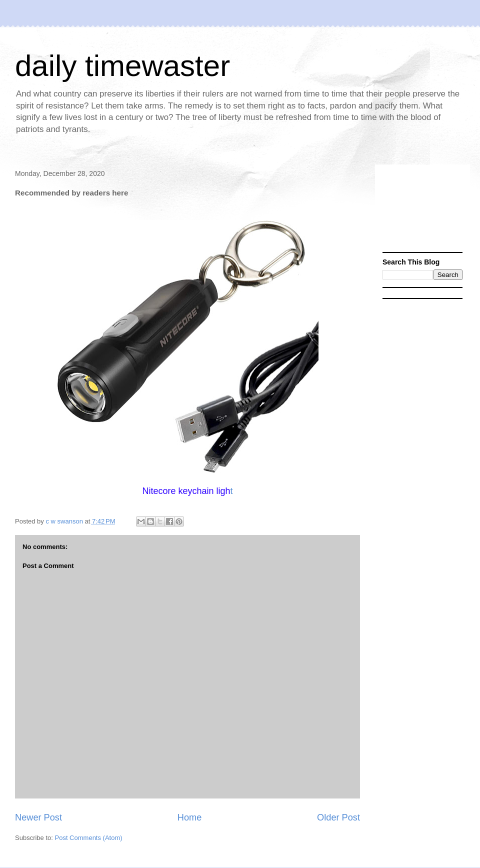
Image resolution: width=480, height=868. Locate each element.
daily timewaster (122, 66)
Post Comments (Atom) (89, 838)
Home (190, 817)
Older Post (338, 817)
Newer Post (38, 817)
